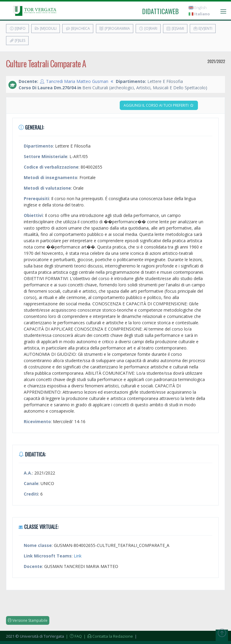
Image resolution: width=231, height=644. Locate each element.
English (198, 8)
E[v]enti (203, 28)
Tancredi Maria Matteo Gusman (77, 81)
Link (78, 556)
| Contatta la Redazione (108, 636)
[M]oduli (46, 28)
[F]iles (17, 40)
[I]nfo (17, 28)
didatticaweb (160, 11)
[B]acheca (78, 28)
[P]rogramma (115, 28)
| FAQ (73, 636)
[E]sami (175, 28)
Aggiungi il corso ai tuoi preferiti (159, 105)
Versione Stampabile (28, 620)
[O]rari (148, 28)
